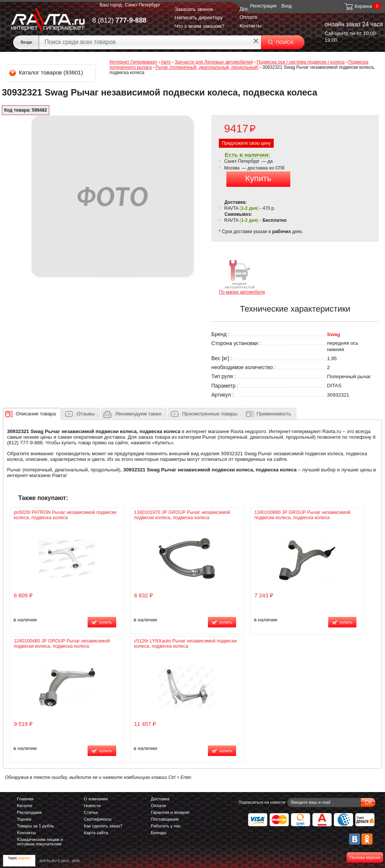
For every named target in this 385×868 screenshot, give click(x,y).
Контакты (251, 26)
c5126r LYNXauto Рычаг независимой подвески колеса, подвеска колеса (186, 644)
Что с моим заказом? (199, 26)
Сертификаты (98, 819)
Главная (25, 799)
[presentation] (36, 414)
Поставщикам (165, 819)
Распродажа (29, 812)
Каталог (25, 806)
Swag (334, 334)
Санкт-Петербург (142, 5)
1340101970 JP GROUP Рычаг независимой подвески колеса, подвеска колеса (182, 515)
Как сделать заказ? (103, 826)
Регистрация (263, 6)
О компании (96, 799)
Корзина (358, 6)
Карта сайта (96, 833)
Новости (92, 806)
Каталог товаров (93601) (46, 72)
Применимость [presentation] (274, 414)
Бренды (159, 833)
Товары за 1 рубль (36, 826)
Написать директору (199, 17)
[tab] (32, 414)
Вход (287, 6)
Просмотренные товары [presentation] (210, 414)
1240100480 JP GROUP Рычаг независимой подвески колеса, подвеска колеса (62, 644)
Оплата (248, 17)
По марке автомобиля (242, 276)
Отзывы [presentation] (86, 414)
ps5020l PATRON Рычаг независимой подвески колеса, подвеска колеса (65, 515)
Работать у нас (166, 826)
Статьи (91, 812)
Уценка (24, 819)
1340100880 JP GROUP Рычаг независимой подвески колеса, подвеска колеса (302, 515)
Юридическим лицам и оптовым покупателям (40, 842)
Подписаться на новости (262, 802)
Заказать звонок (194, 9)
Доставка (160, 799)
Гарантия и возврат (170, 812)
